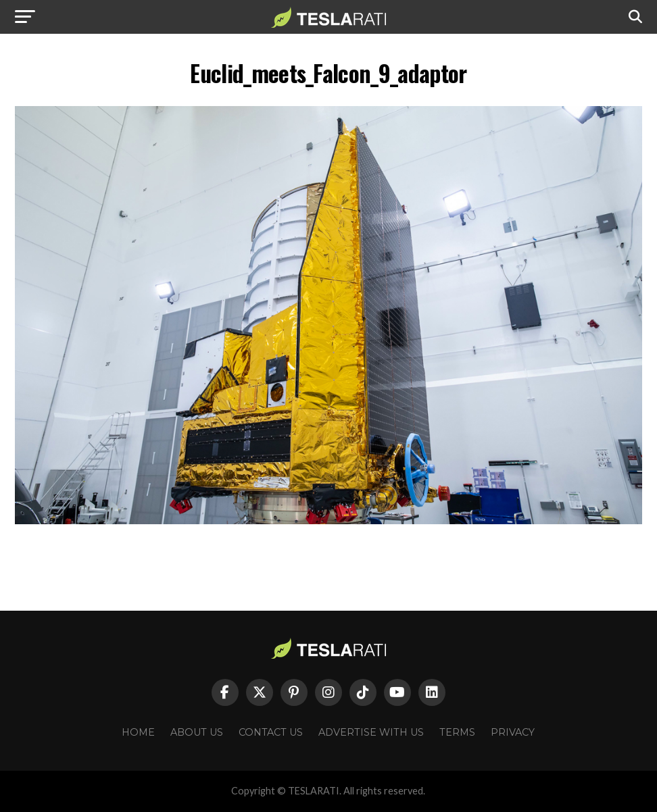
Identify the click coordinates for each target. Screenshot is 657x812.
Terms (457, 732)
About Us (197, 732)
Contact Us (271, 732)
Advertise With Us (371, 732)
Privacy (513, 732)
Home (138, 732)
